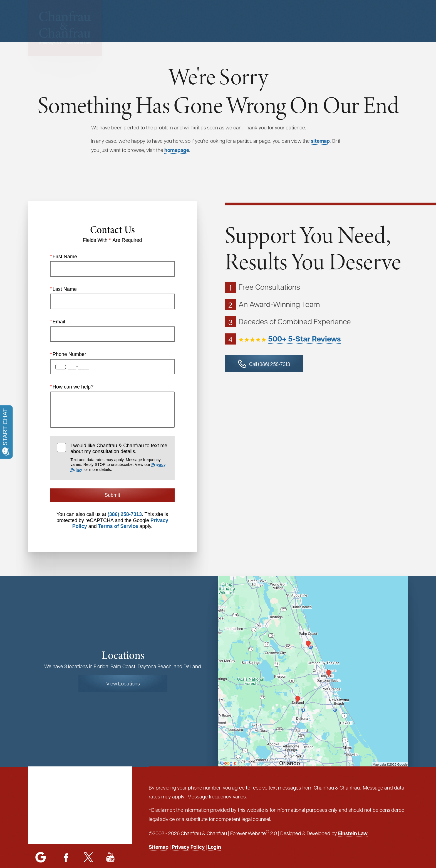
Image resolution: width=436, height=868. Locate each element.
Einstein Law (353, 833)
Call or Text (381, 21)
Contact (330, 21)
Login (215, 847)
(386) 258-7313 (125, 514)
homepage (177, 150)
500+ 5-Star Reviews (304, 339)
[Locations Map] (313, 671)
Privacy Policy (188, 847)
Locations (297, 21)
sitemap (320, 141)
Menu (262, 21)
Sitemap (159, 847)
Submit (112, 495)
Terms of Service (118, 526)
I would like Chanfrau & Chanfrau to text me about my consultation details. (119, 457)
